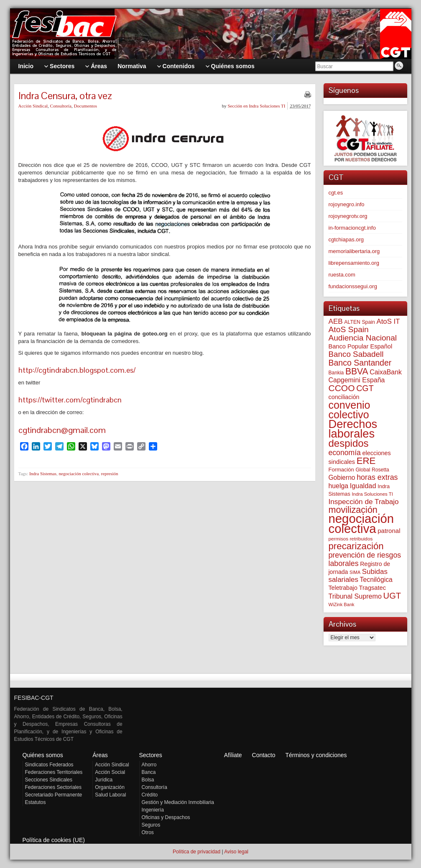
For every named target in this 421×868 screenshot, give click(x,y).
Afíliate (233, 755)
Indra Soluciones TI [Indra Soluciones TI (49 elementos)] (372, 494)
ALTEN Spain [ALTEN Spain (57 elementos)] (360, 322)
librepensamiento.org (354, 263)
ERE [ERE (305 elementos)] (366, 461)
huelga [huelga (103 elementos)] (339, 486)
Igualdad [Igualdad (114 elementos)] (363, 486)
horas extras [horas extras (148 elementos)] (377, 477)
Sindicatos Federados (49, 765)
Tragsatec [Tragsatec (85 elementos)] (373, 588)
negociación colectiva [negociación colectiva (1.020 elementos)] (361, 524)
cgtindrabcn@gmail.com (62, 430)
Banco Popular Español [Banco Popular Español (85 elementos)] (361, 346)
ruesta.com (342, 275)
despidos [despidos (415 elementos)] (349, 443)
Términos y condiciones (316, 755)
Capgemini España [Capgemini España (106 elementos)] (357, 380)
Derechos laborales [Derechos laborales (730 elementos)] (353, 429)
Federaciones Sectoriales (53, 787)
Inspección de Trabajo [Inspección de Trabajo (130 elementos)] (364, 502)
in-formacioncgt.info (352, 228)
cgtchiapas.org (346, 239)
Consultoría (61, 106)
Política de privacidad (196, 852)
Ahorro (149, 765)
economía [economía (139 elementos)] (345, 453)
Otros (148, 832)
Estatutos (36, 802)
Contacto (264, 755)
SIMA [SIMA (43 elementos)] (355, 572)
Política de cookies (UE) (54, 840)
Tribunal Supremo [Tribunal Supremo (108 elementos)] (355, 596)
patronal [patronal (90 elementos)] (389, 531)
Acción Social (110, 772)
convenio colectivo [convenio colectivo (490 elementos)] (350, 410)
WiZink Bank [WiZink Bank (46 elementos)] (342, 604)
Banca (149, 772)
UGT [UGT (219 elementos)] (392, 596)
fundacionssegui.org (353, 286)
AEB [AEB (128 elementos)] (336, 321)
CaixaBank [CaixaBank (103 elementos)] (386, 372)
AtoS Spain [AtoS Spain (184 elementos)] (349, 329)
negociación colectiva (79, 474)
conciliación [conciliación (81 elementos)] (344, 397)
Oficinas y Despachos (166, 817)
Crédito (150, 795)
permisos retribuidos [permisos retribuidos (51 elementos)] (351, 539)
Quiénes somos (43, 755)
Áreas (100, 755)
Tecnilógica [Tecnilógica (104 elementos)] (376, 580)
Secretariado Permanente (54, 795)
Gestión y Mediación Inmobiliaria (178, 802)
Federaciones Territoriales (54, 772)
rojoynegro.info (347, 204)
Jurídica (104, 780)
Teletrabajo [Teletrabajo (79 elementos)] (343, 588)
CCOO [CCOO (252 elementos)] (342, 388)
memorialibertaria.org (354, 251)
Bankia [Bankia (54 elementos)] (336, 373)
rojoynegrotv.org (348, 216)
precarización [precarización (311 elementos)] (356, 546)
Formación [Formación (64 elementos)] (341, 470)
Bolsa (148, 780)
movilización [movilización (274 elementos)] (353, 510)
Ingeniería (153, 810)
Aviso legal (236, 852)
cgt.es (336, 193)
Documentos (85, 106)
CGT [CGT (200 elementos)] (365, 388)
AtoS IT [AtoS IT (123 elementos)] (388, 321)
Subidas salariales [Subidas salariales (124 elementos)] (358, 576)
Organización (110, 787)
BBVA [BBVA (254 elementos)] (357, 371)
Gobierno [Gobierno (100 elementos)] (342, 478)
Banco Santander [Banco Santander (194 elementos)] (360, 363)
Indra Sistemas (43, 474)
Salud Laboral (110, 795)
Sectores (151, 755)
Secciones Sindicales (49, 780)
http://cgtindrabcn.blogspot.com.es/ (77, 370)
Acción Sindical (33, 106)
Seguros (151, 825)
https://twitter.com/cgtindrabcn (70, 400)
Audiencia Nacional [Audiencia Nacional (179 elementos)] (363, 338)
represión (110, 474)
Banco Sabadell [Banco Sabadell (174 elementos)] (356, 354)
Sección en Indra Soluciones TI (257, 106)
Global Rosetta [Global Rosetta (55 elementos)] (372, 470)
